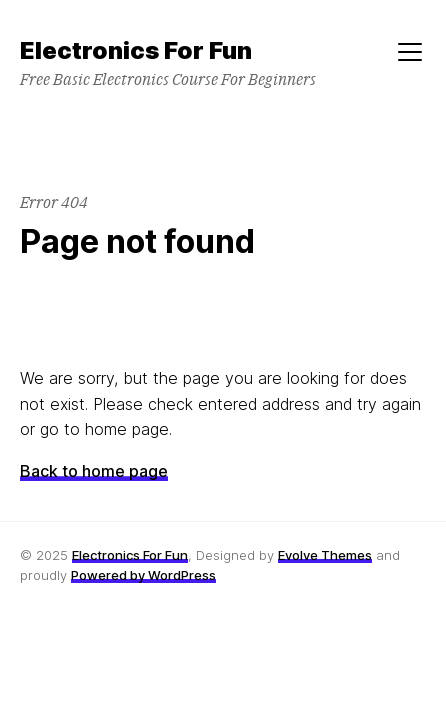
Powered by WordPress (143, 575)
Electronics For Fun (130, 555)
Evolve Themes (325, 555)
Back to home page (94, 471)
